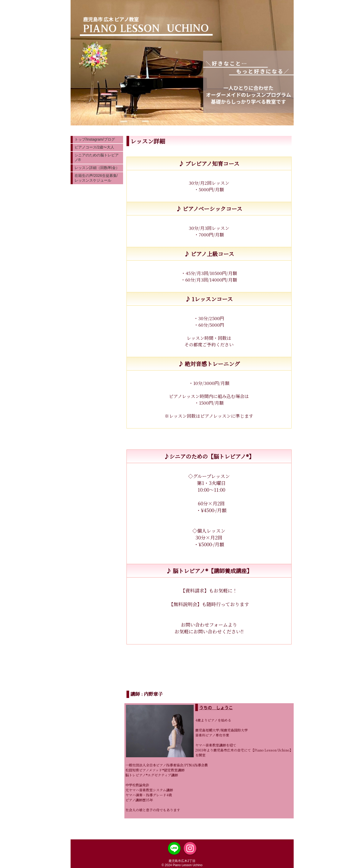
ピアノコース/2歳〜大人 (94, 147)
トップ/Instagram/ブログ (95, 139)
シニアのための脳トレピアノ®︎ (97, 157)
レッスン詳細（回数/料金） (97, 168)
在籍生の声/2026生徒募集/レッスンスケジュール (96, 178)
